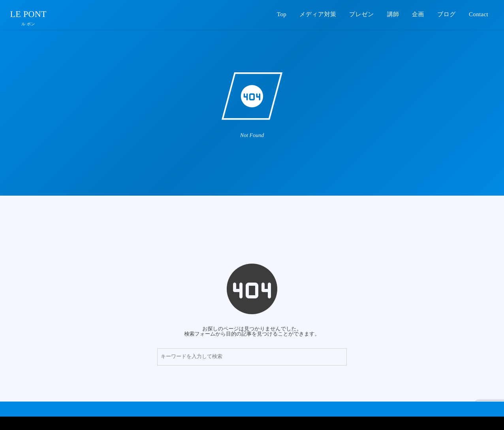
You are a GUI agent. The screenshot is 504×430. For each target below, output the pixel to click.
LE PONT (28, 14)
